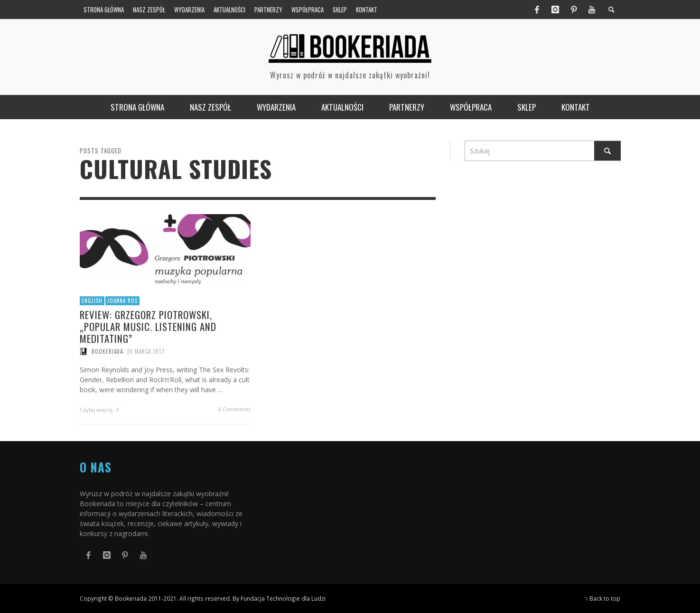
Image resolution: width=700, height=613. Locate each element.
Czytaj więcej (100, 410)
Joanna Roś (122, 301)
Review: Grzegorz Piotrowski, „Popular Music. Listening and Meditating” (148, 326)
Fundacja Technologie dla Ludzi (283, 598)
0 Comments (234, 409)
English (92, 301)
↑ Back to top (603, 598)
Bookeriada (107, 351)
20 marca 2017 (146, 351)
